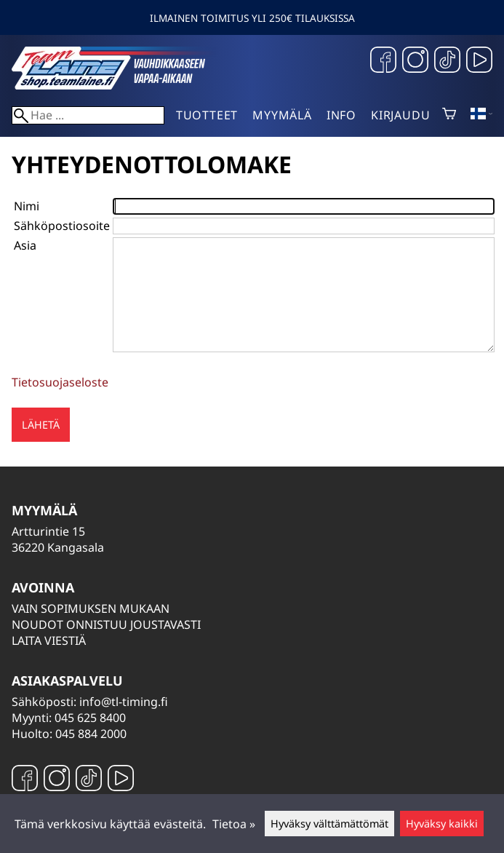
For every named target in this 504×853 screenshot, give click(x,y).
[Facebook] (383, 62)
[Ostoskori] (449, 115)
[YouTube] (479, 62)
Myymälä (282, 115)
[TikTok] (447, 62)
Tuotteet (207, 115)
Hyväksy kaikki (442, 824)
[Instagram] (415, 62)
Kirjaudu (400, 115)
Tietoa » (234, 824)
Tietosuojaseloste (60, 382)
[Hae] (88, 115)
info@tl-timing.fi (124, 702)
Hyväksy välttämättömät (329, 824)
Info (341, 115)
